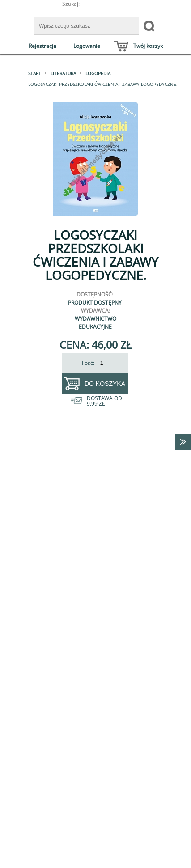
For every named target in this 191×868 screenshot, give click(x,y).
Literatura (63, 73)
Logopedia (98, 73)
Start (35, 73)
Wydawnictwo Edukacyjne (95, 323)
